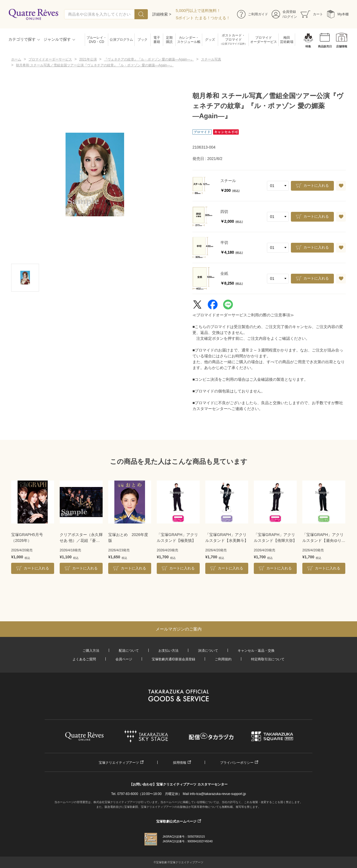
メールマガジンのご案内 (179, 629)
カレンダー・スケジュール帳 (189, 40)
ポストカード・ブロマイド (233, 40)
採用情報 (180, 763)
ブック (143, 40)
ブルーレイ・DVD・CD (97, 40)
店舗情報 (342, 46)
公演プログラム (121, 40)
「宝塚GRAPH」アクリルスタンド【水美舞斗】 (227, 538)
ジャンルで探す (57, 39)
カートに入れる (316, 186)
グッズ (210, 40)
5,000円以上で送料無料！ (198, 11)
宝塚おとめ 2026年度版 (128, 538)
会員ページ (124, 659)
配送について (129, 651)
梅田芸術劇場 (287, 40)
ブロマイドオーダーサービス (264, 40)
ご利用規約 (223, 659)
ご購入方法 (91, 651)
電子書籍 (157, 40)
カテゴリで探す (22, 39)
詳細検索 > (162, 14)
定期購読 (169, 40)
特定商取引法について (268, 659)
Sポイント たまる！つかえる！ (203, 18)
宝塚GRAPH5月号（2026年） (27, 538)
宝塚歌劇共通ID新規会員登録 (173, 659)
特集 (308, 46)
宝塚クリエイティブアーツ (119, 763)
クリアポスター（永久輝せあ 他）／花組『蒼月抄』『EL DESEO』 (81, 538)
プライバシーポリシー (237, 763)
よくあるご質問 (84, 659)
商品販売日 (325, 46)
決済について (208, 651)
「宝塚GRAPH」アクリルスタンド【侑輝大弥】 (275, 538)
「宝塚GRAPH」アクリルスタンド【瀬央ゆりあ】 (323, 538)
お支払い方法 (168, 651)
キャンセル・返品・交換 (256, 651)
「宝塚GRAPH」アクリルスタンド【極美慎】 (177, 538)
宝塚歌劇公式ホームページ (176, 821)
